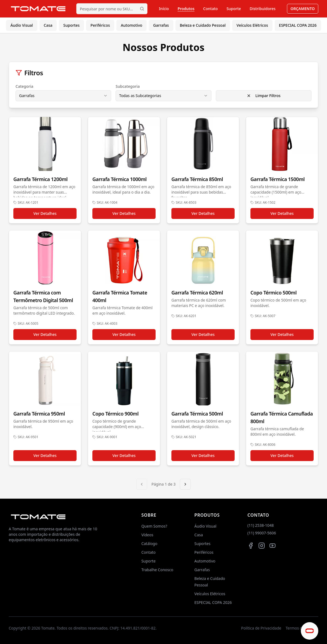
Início (164, 9)
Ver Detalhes (45, 213)
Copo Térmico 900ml (115, 414)
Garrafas (161, 25)
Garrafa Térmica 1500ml (278, 179)
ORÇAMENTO (303, 9)
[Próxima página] (185, 484)
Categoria (24, 86)
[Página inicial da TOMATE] (38, 9)
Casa (48, 25)
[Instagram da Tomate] (262, 546)
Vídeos (147, 535)
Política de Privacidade (261, 628)
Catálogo (149, 544)
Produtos (186, 9)
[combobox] (63, 96)
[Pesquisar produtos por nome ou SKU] (112, 9)
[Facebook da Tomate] (251, 546)
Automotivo (131, 25)
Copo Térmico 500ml (273, 293)
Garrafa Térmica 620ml (197, 293)
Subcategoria (128, 86)
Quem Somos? (154, 526)
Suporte (234, 9)
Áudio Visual (22, 25)
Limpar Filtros (264, 96)
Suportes (71, 25)
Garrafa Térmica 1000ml (119, 179)
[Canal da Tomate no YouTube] (272, 546)
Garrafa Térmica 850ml (197, 179)
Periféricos (100, 25)
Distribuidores (263, 9)
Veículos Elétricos (252, 25)
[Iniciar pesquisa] (142, 9)
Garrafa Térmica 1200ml (40, 179)
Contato (211, 9)
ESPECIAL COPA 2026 (298, 25)
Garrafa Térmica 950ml (39, 414)
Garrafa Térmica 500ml (197, 414)
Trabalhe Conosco (157, 570)
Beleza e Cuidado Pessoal (203, 25)
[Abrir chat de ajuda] (310, 631)
